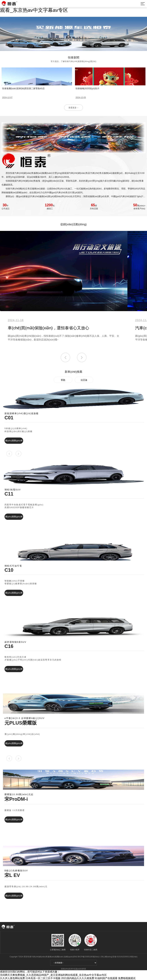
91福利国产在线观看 (106, 978)
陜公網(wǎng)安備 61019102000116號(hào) (119, 957)
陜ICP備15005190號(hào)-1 (89, 957)
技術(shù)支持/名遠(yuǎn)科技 (73, 969)
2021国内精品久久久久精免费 (78, 978)
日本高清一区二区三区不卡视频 (43, 978)
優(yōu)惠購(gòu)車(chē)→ (14, 442)
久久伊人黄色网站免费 (12, 978)
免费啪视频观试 (127, 978)
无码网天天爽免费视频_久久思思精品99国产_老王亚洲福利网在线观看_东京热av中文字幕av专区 (53, 975)
